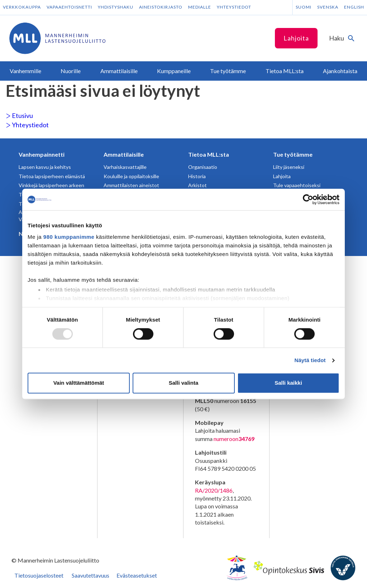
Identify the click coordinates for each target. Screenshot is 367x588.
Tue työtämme (293, 154)
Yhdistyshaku (116, 7)
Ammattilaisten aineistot (131, 185)
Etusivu (19, 115)
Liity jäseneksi (289, 167)
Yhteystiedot (234, 7)
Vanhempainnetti (42, 154)
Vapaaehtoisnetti (69, 7)
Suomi (304, 7)
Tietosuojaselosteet (39, 575)
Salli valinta (184, 383)
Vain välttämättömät (79, 383)
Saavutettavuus (90, 575)
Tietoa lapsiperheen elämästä (52, 176)
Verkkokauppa (22, 7)
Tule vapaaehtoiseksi (297, 185)
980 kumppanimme (69, 237)
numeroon (234, 439)
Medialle (200, 7)
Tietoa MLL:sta (209, 154)
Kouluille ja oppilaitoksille (131, 176)
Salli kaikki (288, 383)
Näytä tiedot (310, 360)
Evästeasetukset (137, 575)
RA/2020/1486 (214, 490)
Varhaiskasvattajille (125, 167)
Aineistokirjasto (161, 7)
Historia (197, 176)
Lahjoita (296, 38)
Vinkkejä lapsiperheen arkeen (51, 185)
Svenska (328, 7)
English (354, 7)
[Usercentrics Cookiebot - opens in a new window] (308, 199)
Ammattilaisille (124, 154)
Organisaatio (203, 167)
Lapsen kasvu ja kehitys (45, 167)
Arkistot (197, 185)
